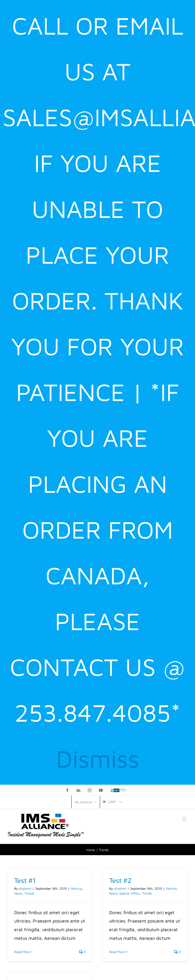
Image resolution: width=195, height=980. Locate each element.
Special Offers (130, 893)
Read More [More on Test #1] (22, 952)
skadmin (25, 888)
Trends (29, 893)
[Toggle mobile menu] (185, 819)
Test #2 (120, 880)
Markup (76, 888)
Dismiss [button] (98, 758)
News (18, 893)
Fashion (171, 888)
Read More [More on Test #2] (117, 952)
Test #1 (25, 880)
